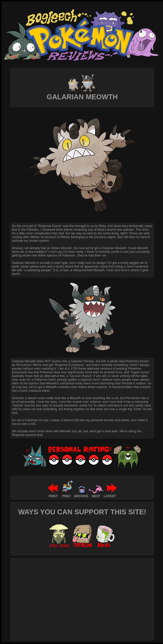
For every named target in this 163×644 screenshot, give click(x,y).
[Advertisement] (33, 595)
